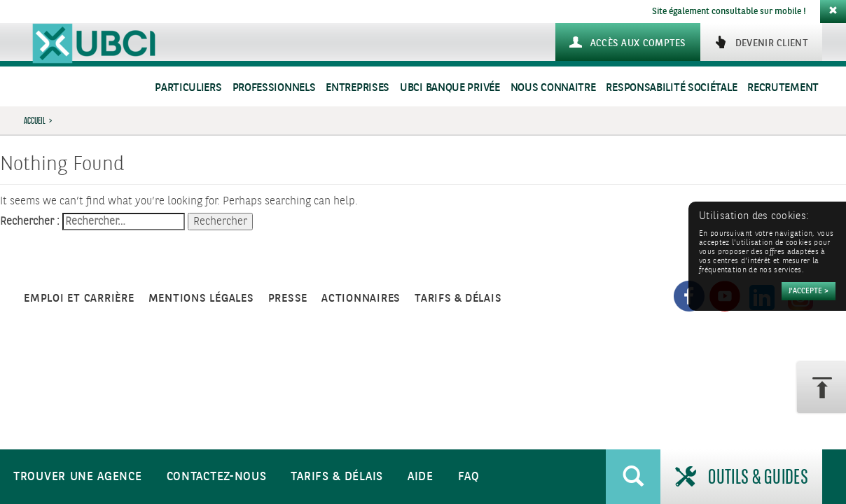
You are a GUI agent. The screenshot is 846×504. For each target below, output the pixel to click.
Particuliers (188, 88)
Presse (288, 299)
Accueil (35, 120)
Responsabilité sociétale (671, 88)
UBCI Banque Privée (450, 88)
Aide (421, 477)
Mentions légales (201, 299)
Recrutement (783, 88)
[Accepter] (809, 291)
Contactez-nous (217, 477)
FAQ (469, 477)
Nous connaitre (553, 88)
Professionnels (274, 88)
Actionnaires (361, 299)
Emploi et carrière (79, 299)
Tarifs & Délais (337, 477)
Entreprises (358, 88)
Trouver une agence (78, 477)
